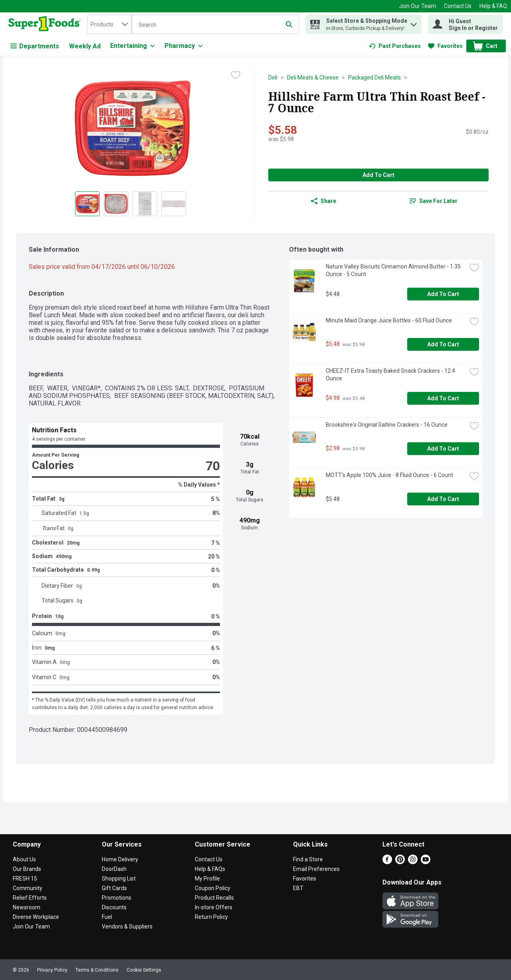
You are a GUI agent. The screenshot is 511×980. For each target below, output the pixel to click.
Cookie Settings (144, 970)
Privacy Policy (52, 970)
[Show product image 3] (145, 204)
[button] (414, 23)
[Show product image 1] (87, 204)
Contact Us (458, 6)
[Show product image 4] (174, 204)
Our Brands (27, 869)
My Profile (207, 879)
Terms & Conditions (97, 970)
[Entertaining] (133, 46)
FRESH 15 (25, 879)
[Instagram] (413, 862)
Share (324, 201)
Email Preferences (316, 869)
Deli (273, 78)
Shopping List (119, 879)
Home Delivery (120, 859)
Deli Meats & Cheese (313, 78)
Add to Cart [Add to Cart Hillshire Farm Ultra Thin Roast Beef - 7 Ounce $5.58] (378, 175)
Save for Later (434, 201)
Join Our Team (417, 6)
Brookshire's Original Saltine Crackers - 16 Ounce (387, 425)
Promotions (117, 898)
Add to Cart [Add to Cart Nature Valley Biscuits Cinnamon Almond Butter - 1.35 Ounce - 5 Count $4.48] (443, 294)
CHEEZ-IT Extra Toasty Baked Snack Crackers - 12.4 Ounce (391, 375)
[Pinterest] (400, 862)
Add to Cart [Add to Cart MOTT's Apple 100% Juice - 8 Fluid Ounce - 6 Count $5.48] (443, 499)
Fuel (107, 917)
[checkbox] (236, 75)
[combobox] (109, 24)
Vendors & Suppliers (127, 926)
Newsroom (27, 907)
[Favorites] (445, 46)
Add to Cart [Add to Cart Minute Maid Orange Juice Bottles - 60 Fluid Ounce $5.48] (443, 344)
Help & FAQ (493, 6)
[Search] (215, 25)
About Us (24, 859)
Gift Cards (114, 888)
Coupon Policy (213, 888)
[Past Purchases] (395, 46)
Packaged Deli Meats (374, 78)
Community (28, 888)
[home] (46, 24)
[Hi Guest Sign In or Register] (465, 24)
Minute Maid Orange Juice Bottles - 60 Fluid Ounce (389, 320)
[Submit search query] (289, 24)
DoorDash (114, 869)
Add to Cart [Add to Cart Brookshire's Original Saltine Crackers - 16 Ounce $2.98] (443, 449)
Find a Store (308, 859)
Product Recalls (214, 898)
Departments (35, 46)
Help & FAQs (210, 869)
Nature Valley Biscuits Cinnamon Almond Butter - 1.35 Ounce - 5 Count (394, 270)
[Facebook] (387, 862)
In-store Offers (214, 907)
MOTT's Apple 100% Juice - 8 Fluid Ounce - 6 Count (389, 475)
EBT (298, 888)
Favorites (305, 879)
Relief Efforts (30, 898)
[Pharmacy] (184, 46)
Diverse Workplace (36, 917)
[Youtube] (426, 862)
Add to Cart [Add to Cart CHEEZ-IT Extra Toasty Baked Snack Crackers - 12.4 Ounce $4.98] (443, 398)
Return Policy (211, 917)
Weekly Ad (85, 46)
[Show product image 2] (116, 204)
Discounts (114, 907)
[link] (395, 46)
